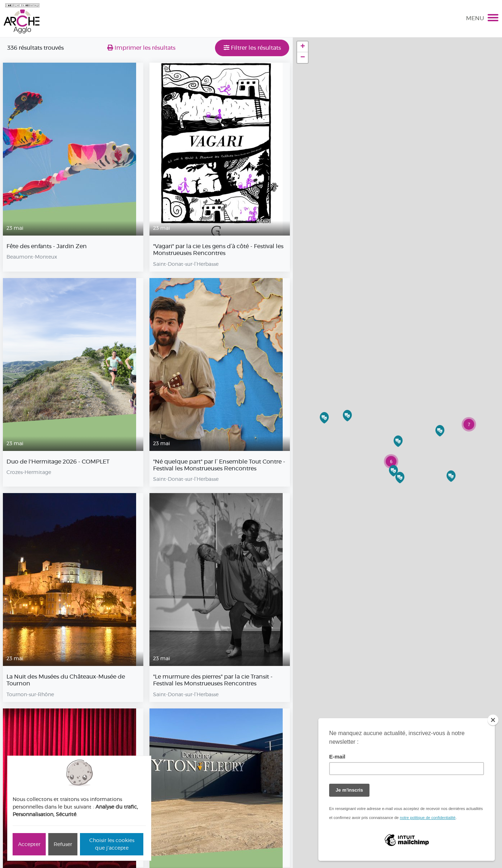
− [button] (303, 58)
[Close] (493, 720)
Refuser (63, 844)
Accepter (29, 844)
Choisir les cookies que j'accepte (112, 844)
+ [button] (303, 47)
